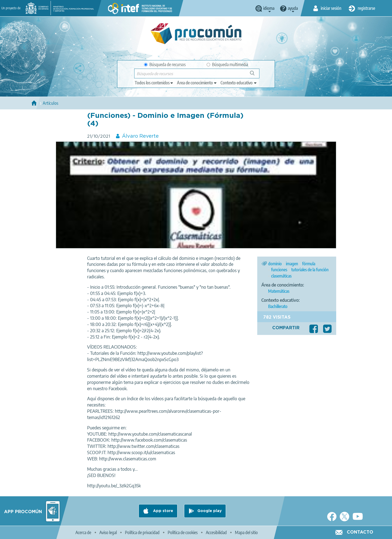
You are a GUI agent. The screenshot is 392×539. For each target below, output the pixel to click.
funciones (279, 270)
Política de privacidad (142, 532)
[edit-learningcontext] (239, 83)
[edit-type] (154, 83)
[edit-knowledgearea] (197, 83)
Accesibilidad (216, 532)
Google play (209, 511)
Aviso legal (108, 532)
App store (163, 511)
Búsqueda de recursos (165, 64)
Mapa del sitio (246, 532)
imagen (292, 264)
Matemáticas (279, 291)
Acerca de (83, 532)
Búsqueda (255, 75)
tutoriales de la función (310, 270)
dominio (275, 264)
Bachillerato (278, 306)
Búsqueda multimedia (227, 64)
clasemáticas (281, 276)
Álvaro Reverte (140, 136)
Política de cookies (183, 532)
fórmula (309, 264)
